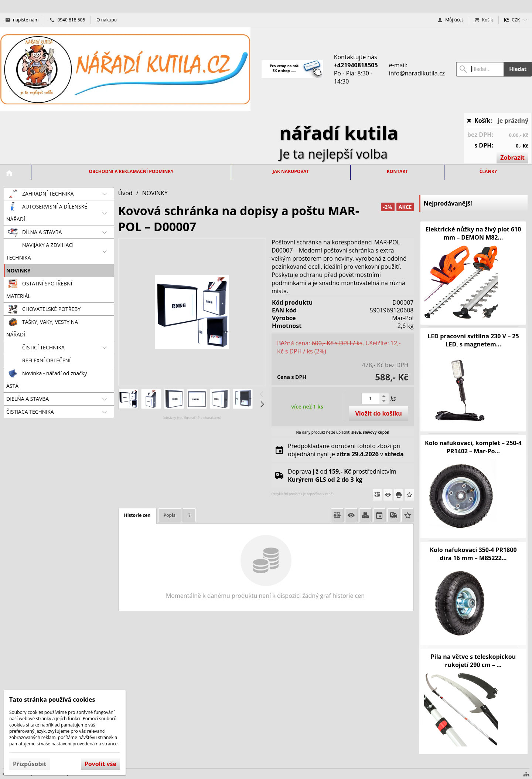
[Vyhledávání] (480, 69)
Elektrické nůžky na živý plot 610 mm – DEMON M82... (473, 233)
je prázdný (513, 121)
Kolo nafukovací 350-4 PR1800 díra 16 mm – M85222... (473, 554)
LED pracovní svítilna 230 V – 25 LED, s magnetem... (473, 340)
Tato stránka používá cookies (52, 700)
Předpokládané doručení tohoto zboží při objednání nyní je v (346, 450)
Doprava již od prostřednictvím (342, 475)
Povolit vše (100, 764)
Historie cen (137, 515)
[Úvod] (125, 69)
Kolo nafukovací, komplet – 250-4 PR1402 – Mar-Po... (473, 447)
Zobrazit (512, 158)
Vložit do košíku (378, 413)
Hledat (518, 69)
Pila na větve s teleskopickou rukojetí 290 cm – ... (473, 661)
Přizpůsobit (30, 764)
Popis (170, 515)
